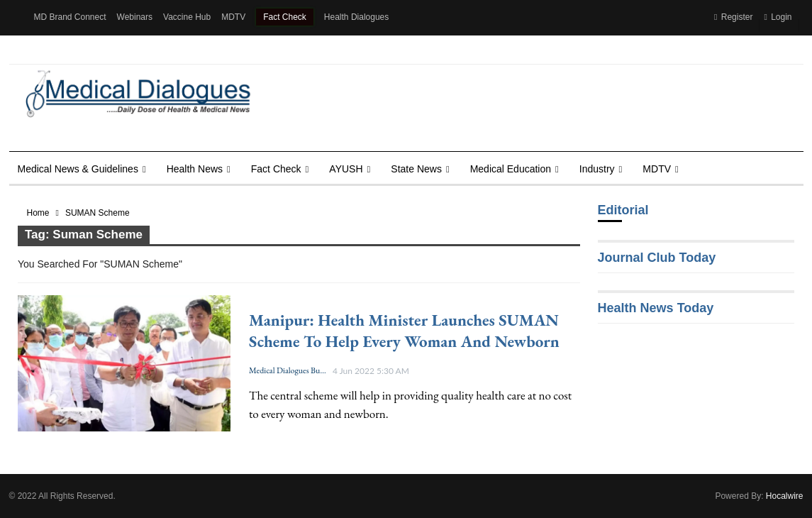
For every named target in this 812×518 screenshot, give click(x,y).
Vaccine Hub (187, 17)
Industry (597, 169)
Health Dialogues (356, 17)
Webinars (135, 17)
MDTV (233, 17)
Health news (195, 169)
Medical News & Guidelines (78, 169)
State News (416, 169)
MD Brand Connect (70, 17)
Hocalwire (785, 496)
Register (733, 17)
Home (38, 213)
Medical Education (511, 169)
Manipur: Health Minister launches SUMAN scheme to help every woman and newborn (404, 331)
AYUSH (346, 169)
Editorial (623, 210)
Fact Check (285, 17)
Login (778, 17)
